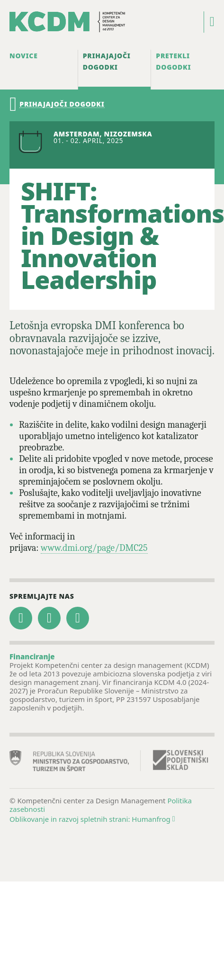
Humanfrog (153, 819)
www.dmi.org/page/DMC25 (94, 548)
